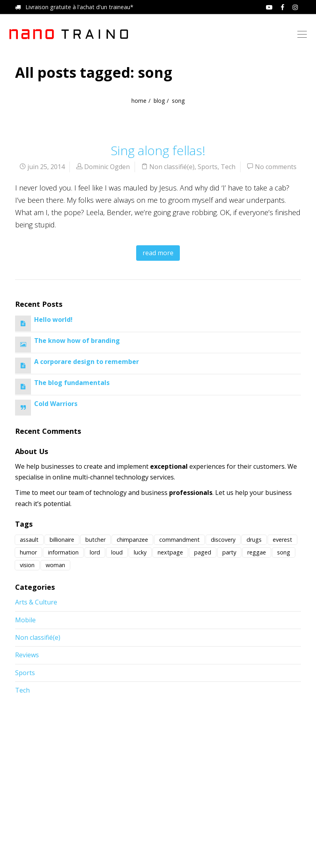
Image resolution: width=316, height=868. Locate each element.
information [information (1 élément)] (63, 552)
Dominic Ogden (107, 167)
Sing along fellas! (158, 150)
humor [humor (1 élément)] (28, 552)
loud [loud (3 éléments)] (117, 552)
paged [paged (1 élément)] (203, 552)
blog (159, 101)
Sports (208, 167)
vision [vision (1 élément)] (27, 565)
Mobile (25, 620)
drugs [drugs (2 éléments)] (254, 540)
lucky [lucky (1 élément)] (140, 552)
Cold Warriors (56, 404)
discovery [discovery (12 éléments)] (223, 540)
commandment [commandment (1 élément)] (179, 540)
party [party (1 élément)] (229, 552)
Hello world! (53, 319)
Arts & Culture (36, 602)
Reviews (27, 655)
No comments (276, 167)
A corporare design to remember (87, 362)
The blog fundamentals (72, 383)
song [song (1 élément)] (284, 552)
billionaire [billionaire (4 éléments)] (62, 540)
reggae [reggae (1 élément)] (257, 552)
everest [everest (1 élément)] (282, 540)
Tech (228, 167)
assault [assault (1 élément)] (29, 540)
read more (158, 253)
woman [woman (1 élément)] (55, 565)
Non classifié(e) (172, 167)
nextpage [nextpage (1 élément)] (170, 552)
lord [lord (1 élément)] (95, 552)
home (139, 101)
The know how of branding (77, 341)
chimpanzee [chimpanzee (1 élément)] (132, 540)
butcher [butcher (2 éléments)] (95, 540)
